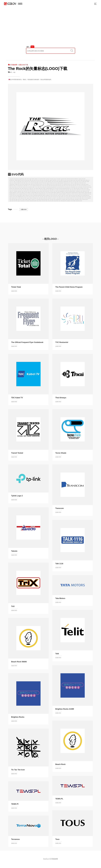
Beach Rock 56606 (19, 662)
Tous (57, 839)
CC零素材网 (12, 65)
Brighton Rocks (18, 717)
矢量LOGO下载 (23, 65)
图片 (28, 47)
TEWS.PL (59, 799)
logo (32, 47)
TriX (13, 606)
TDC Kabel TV (17, 398)
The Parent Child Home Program (69, 287)
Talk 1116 (59, 564)
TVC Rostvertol (62, 342)
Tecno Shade (61, 453)
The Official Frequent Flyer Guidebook (27, 342)
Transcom (60, 508)
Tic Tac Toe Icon (18, 770)
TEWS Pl (15, 804)
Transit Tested (17, 453)
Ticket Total (16, 287)
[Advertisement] (50, 29)
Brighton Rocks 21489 (65, 709)
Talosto (14, 551)
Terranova (15, 839)
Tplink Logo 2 (17, 496)
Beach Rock (60, 764)
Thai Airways (61, 398)
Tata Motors (60, 598)
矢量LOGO (24, 209)
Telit (57, 654)
